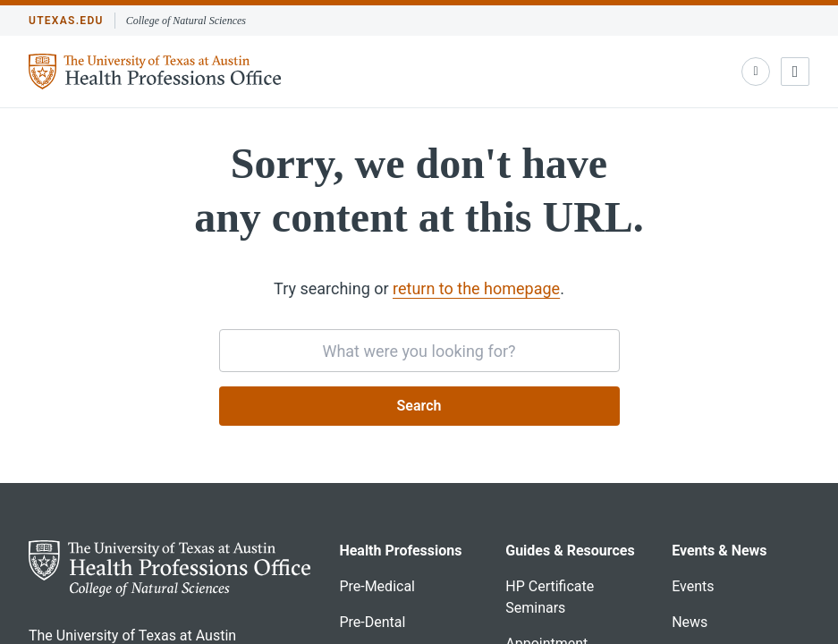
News (690, 622)
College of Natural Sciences (186, 21)
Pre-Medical (377, 586)
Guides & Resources (570, 551)
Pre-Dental (372, 622)
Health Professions (400, 551)
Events (693, 586)
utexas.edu (66, 21)
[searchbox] (419, 351)
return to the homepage (476, 288)
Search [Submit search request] (419, 406)
